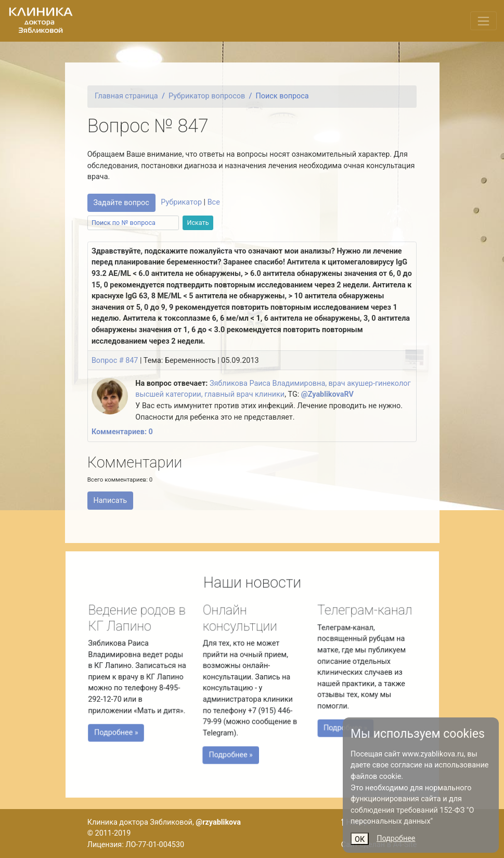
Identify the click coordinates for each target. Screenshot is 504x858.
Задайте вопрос (121, 203)
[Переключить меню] (483, 21)
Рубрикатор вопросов (207, 96)
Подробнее (396, 838)
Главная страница (126, 96)
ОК (360, 840)
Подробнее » (120, 731)
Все (214, 202)
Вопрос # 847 (115, 361)
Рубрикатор (181, 202)
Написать (110, 501)
